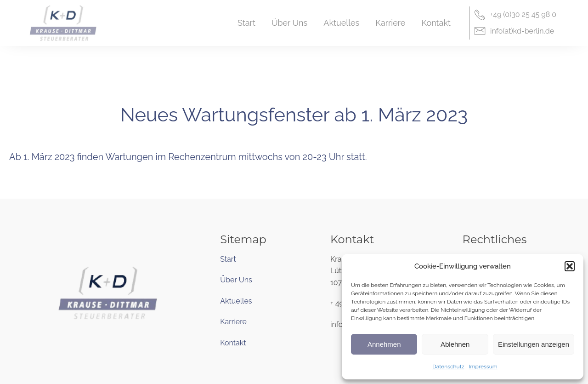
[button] (570, 266)
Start (228, 259)
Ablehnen (455, 344)
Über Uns (236, 280)
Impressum (483, 367)
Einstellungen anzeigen (534, 344)
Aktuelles (236, 301)
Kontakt (233, 343)
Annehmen (384, 344)
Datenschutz (448, 367)
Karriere (233, 322)
